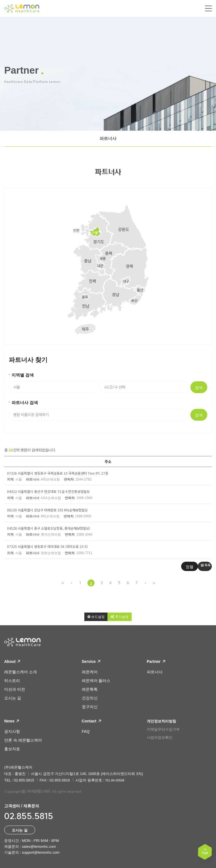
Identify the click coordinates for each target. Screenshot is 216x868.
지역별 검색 (23, 375)
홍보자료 (12, 749)
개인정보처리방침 (161, 721)
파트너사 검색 (25, 403)
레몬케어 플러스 (96, 681)
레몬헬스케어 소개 (21, 672)
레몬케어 (90, 672)
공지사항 (12, 731)
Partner (156, 661)
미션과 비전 (15, 689)
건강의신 (90, 698)
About (12, 661)
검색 (199, 387)
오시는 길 (13, 698)
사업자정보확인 (160, 737)
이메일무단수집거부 (163, 729)
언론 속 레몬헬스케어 (23, 740)
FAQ (86, 731)
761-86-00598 (115, 780)
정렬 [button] (190, 567)
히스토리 (12, 681)
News (12, 721)
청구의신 (90, 707)
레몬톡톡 (90, 689)
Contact (91, 721)
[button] (96, 617)
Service (91, 661)
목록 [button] (206, 565)
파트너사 (108, 138)
